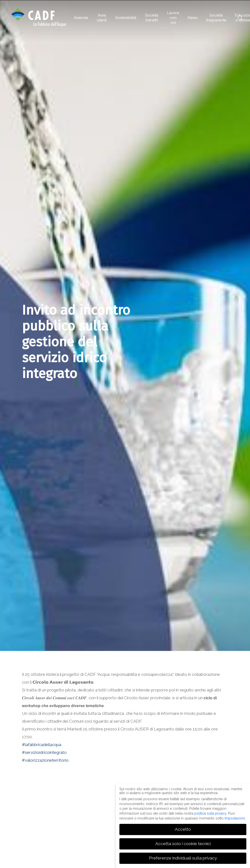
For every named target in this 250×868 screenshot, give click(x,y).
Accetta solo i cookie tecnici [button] (183, 844)
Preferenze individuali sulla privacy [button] (183, 858)
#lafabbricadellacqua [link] (42, 745)
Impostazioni (235, 818)
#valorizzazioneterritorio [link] (45, 760)
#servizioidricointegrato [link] (44, 752)
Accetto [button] (183, 829)
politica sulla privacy (210, 813)
